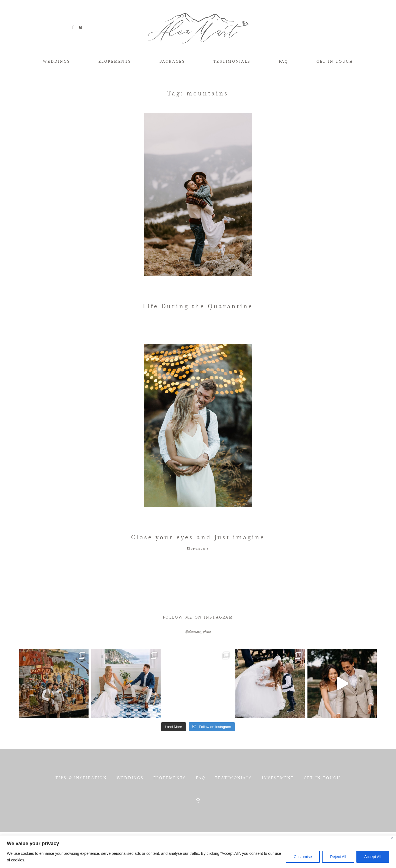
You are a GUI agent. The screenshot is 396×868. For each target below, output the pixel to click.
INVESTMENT (278, 801)
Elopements (198, 572)
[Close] (392, 838)
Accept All (373, 857)
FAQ (284, 61)
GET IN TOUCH (335, 61)
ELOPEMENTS (115, 61)
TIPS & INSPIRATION (81, 801)
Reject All (338, 857)
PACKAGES (172, 61)
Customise (303, 857)
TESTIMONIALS (232, 61)
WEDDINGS (57, 61)
